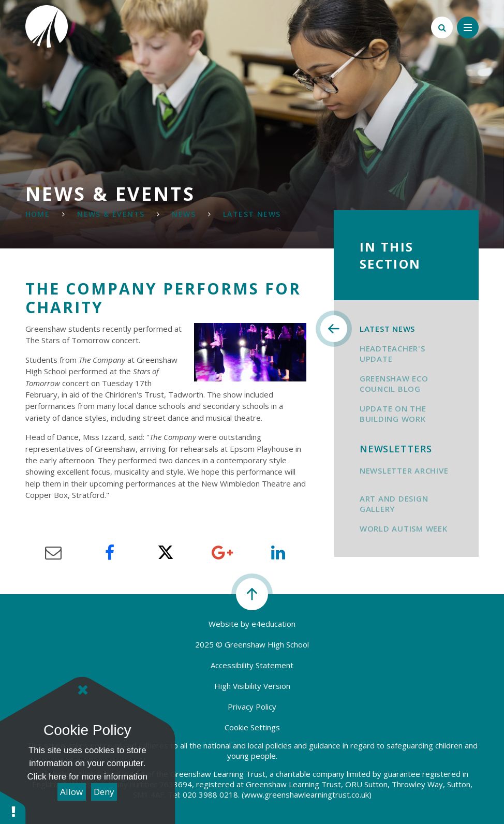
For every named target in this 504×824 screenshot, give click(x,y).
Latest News (252, 214)
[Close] (83, 690)
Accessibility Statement (252, 665)
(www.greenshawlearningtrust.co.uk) (306, 794)
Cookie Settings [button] (252, 727)
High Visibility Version (252, 686)
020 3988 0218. (211, 794)
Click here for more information (87, 777)
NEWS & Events (111, 214)
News (184, 214)
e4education (273, 624)
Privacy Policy (252, 707)
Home (38, 214)
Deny (104, 792)
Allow (71, 792)
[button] (13, 807)
